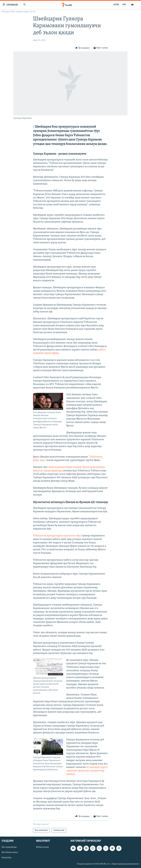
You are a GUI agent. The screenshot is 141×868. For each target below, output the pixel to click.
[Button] (82, 48)
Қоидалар (6, 858)
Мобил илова (42, 847)
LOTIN (116, 5)
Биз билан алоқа (10, 852)
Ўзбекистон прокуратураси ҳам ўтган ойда (57, 536)
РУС (124, 5)
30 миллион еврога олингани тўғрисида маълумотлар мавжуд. (87, 771)
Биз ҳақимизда (9, 847)
